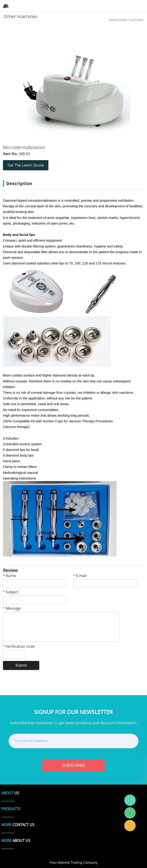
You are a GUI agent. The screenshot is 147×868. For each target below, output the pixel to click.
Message (12, 609)
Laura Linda (130, 826)
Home (113, 20)
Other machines (131, 20)
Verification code (19, 647)
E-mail (80, 576)
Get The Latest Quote (26, 165)
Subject (11, 592)
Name (9, 576)
